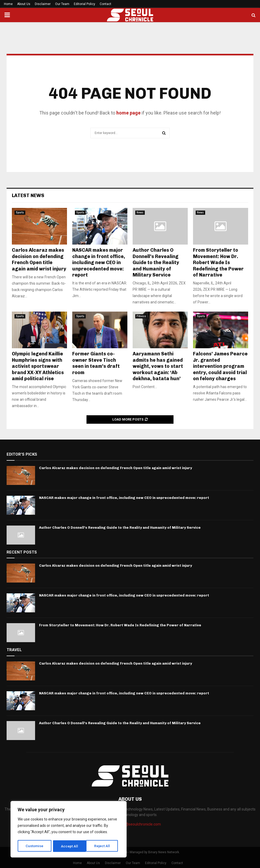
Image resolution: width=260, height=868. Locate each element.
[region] (69, 830)
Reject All (69, 846)
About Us (24, 4)
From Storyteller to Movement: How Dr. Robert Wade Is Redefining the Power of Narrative (218, 263)
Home (8, 4)
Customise (35, 846)
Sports (20, 213)
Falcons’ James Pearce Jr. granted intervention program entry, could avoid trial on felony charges (220, 366)
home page (128, 113)
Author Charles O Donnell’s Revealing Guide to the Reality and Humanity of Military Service (156, 263)
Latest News (28, 195)
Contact (105, 4)
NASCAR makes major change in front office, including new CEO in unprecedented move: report (99, 263)
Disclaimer (43, 4)
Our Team (62, 4)
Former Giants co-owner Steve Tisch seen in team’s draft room (96, 363)
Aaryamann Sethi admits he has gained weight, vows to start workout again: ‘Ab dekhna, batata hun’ (158, 366)
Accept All (103, 846)
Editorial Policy (85, 4)
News (140, 213)
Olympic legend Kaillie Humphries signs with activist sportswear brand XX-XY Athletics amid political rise (38, 366)
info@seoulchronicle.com (140, 824)
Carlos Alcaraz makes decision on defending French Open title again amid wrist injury (39, 259)
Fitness (141, 316)
